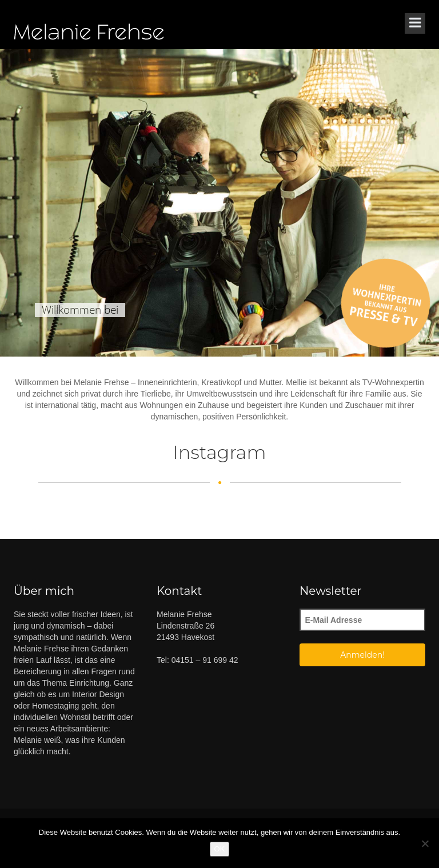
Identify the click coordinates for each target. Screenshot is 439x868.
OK (220, 849)
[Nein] (425, 843)
